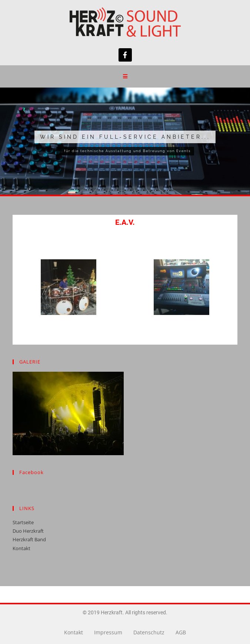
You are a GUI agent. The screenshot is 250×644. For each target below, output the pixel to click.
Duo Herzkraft (28, 531)
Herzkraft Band (29, 539)
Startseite (23, 522)
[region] (125, 141)
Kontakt (21, 548)
